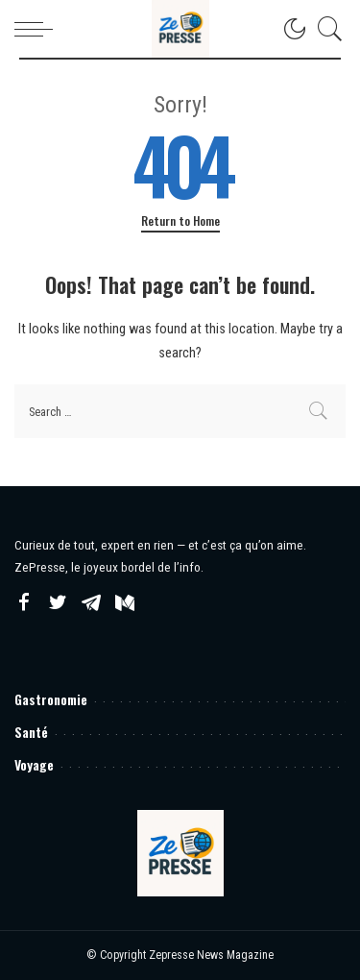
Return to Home (180, 221)
